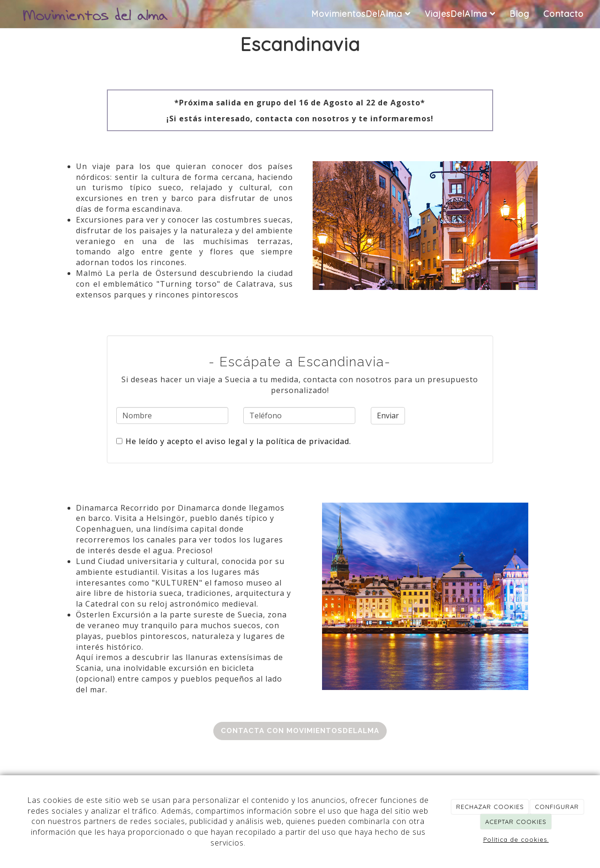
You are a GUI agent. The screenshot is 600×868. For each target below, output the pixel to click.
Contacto (563, 14)
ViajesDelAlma (460, 14)
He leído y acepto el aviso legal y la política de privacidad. (234, 441)
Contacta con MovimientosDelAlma (300, 731)
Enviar (388, 415)
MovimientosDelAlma (361, 14)
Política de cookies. (516, 839)
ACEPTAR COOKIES (516, 822)
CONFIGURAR (557, 807)
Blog (519, 14)
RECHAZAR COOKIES (490, 807)
